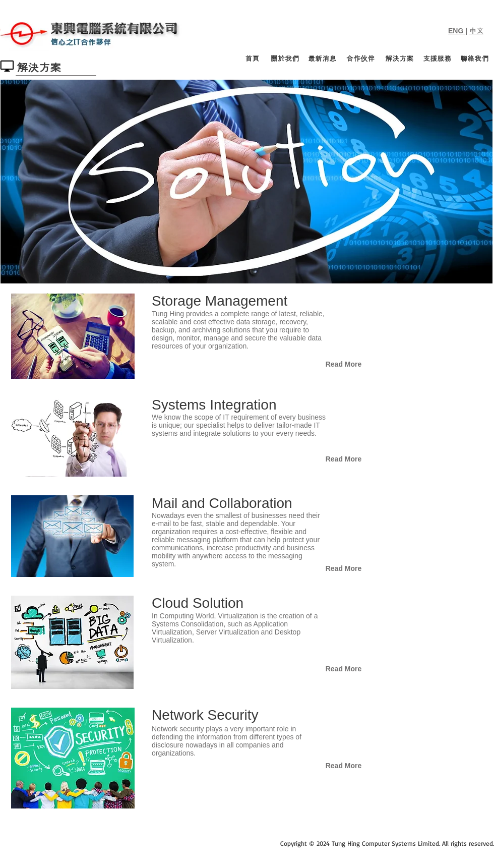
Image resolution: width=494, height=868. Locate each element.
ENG (457, 31)
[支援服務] (437, 59)
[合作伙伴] (360, 59)
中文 (476, 31)
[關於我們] (285, 59)
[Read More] (344, 365)
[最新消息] (322, 59)
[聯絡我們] (474, 59)
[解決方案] (399, 59)
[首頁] (252, 59)
